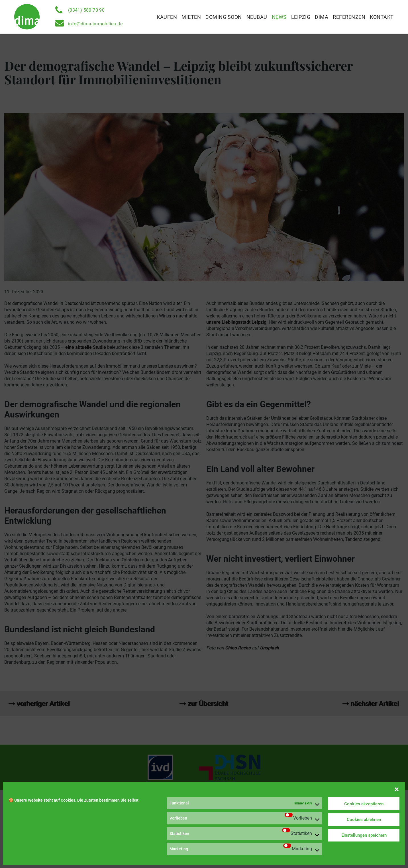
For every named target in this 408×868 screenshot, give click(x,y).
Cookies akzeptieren (364, 804)
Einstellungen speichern (364, 835)
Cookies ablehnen (364, 820)
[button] (397, 789)
